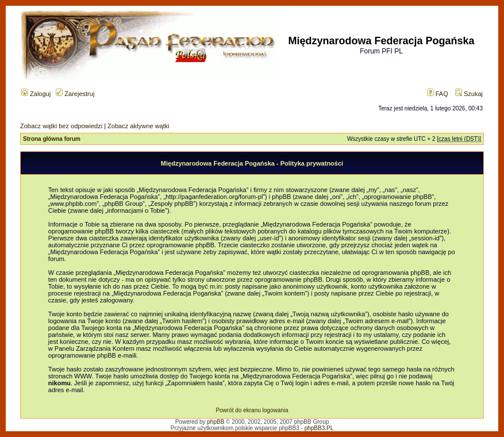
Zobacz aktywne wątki (138, 126)
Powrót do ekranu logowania (252, 410)
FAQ (438, 94)
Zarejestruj (75, 94)
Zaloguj (36, 94)
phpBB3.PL (319, 428)
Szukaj (469, 94)
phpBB (216, 422)
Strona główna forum (52, 139)
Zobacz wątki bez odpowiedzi (61, 126)
